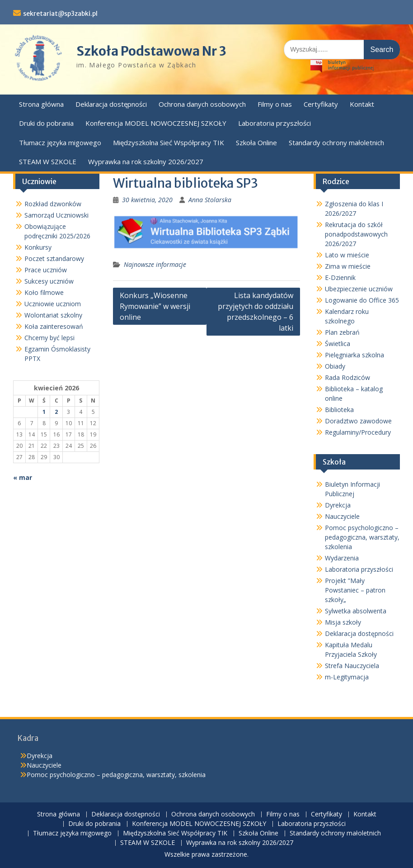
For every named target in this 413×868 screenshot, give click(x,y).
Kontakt (362, 104)
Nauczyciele (342, 516)
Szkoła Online (256, 142)
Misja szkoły (343, 622)
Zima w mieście (348, 266)
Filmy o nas (275, 104)
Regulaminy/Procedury (358, 432)
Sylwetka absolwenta (356, 611)
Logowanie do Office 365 (362, 300)
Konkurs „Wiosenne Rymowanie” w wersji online (155, 306)
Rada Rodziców (347, 377)
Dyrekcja (338, 505)
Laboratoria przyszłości (275, 123)
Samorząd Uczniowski (56, 215)
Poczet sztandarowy (54, 259)
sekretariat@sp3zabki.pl (60, 14)
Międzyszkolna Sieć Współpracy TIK (169, 142)
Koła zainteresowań (54, 326)
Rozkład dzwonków (53, 204)
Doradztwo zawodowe (358, 421)
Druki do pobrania (46, 123)
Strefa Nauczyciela (352, 666)
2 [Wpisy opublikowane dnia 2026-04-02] (56, 412)
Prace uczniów (46, 270)
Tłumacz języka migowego (60, 142)
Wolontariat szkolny (53, 315)
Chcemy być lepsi (49, 338)
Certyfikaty (321, 104)
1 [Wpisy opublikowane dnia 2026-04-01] (44, 412)
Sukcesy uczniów (49, 281)
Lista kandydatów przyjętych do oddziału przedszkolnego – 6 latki (256, 312)
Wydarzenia (342, 558)
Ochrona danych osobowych (202, 104)
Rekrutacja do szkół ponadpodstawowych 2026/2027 (356, 234)
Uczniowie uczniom (53, 304)
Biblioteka (339, 410)
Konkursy (38, 247)
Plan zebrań (342, 332)
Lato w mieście (347, 255)
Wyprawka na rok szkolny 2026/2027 (146, 161)
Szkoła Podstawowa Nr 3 (151, 51)
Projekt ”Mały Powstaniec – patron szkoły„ (355, 590)
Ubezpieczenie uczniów (359, 289)
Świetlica (338, 344)
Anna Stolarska (210, 200)
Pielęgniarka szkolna (354, 355)
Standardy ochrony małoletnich (336, 142)
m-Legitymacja (347, 677)
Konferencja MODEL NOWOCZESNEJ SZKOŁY (156, 123)
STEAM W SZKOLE (48, 161)
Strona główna (41, 104)
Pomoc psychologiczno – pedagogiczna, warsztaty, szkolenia (362, 537)
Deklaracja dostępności (111, 104)
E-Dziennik (340, 277)
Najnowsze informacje (155, 264)
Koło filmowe (44, 292)
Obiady (335, 366)
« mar (23, 477)
